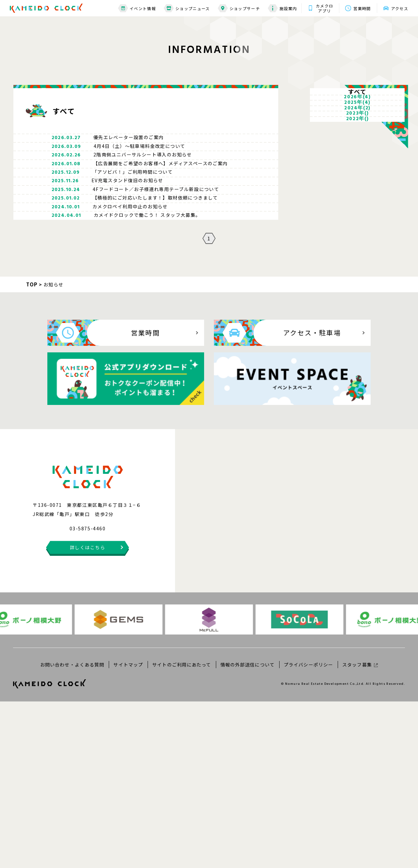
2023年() (358, 194)
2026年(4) (357, 125)
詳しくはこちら (88, 714)
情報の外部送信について (248, 831)
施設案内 (282, 8)
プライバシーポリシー (308, 831)
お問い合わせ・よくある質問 (72, 831)
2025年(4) (357, 148)
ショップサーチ (239, 8)
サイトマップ (128, 831)
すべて (358, 101)
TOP (32, 450)
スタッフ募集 (360, 831)
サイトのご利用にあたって (182, 831)
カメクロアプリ (324, 8)
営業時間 (362, 8)
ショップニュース (187, 8)
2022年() (358, 219)
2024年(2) (357, 171)
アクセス (400, 8)
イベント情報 (137, 8)
